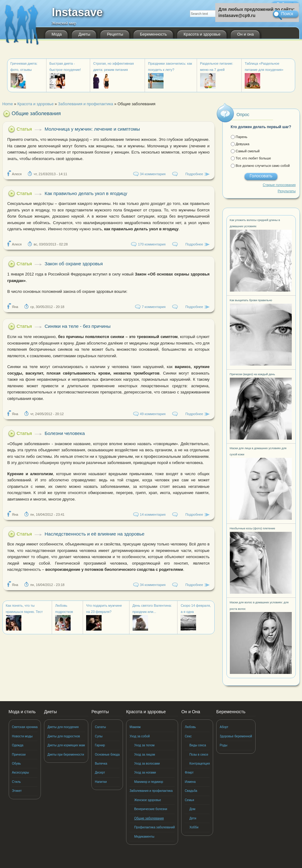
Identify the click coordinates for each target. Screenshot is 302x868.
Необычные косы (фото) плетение (253, 528)
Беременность (153, 34)
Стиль (16, 782)
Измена (190, 782)
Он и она (245, 34)
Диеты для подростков (64, 736)
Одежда (18, 745)
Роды (223, 745)
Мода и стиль (22, 712)
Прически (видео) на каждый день (252, 374)
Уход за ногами (145, 773)
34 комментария (153, 174)
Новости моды (22, 736)
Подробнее (194, 174)
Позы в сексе (199, 755)
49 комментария (153, 414)
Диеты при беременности (66, 755)
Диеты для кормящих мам (66, 745)
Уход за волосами (147, 764)
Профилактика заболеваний (154, 827)
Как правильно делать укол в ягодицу (86, 193)
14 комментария (153, 514)
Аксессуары (21, 773)
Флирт (189, 773)
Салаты (100, 727)
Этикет (17, 791)
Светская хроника (25, 727)
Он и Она (191, 712)
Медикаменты (144, 837)
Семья (189, 800)
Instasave (77, 14)
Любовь (190, 727)
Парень (242, 137)
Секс (188, 736)
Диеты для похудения (63, 727)
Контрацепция (199, 764)
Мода (57, 34)
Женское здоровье (148, 800)
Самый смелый (248, 151)
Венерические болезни (151, 809)
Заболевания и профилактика (151, 791)
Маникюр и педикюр (149, 782)
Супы (99, 736)
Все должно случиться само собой (263, 166)
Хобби (194, 827)
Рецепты (115, 34)
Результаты (287, 191)
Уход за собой (140, 736)
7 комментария (154, 307)
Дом (192, 809)
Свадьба (191, 791)
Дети (193, 818)
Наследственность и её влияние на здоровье (94, 534)
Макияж (135, 727)
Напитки (101, 782)
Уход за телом (144, 745)
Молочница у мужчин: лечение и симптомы (92, 129)
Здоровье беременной (236, 736)
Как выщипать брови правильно (251, 300)
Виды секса (198, 745)
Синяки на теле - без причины (78, 326)
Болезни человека (65, 433)
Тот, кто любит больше (253, 158)
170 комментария (152, 244)
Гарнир (100, 745)
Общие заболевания (149, 818)
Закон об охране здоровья (74, 264)
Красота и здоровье (202, 34)
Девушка (243, 144)
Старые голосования (279, 185)
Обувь (17, 764)
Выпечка (101, 764)
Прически (19, 755)
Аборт (224, 727)
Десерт (100, 773)
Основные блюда (107, 755)
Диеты (84, 34)
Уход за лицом (144, 755)
